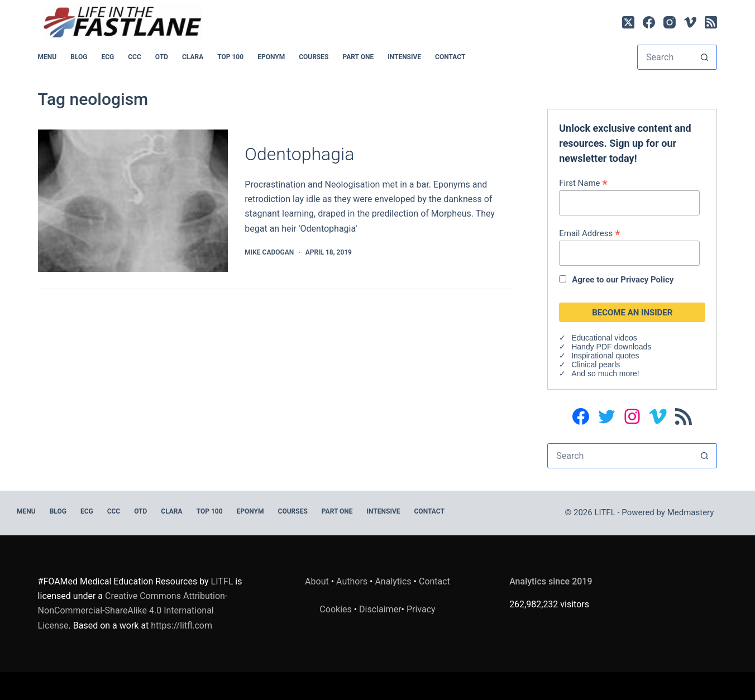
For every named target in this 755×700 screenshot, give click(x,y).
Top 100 (230, 57)
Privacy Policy (647, 280)
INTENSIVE (404, 57)
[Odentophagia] (133, 201)
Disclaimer (380, 609)
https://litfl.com (181, 625)
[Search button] (704, 57)
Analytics (393, 581)
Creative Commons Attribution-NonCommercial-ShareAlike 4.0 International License (133, 611)
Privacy (421, 609)
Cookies (336, 609)
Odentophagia (299, 154)
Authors (352, 581)
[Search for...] (665, 57)
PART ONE (358, 57)
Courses (314, 57)
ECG (107, 57)
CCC (135, 57)
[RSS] (711, 22)
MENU (47, 57)
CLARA (193, 57)
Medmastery (691, 512)
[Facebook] (649, 22)
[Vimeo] (690, 22)
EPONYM (271, 57)
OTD (162, 57)
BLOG (79, 57)
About (317, 581)
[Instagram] (670, 22)
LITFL (222, 581)
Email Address (589, 233)
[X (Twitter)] (628, 22)
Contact (450, 57)
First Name (583, 183)
